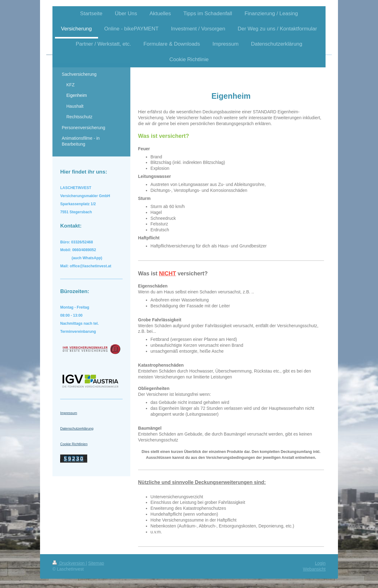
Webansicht (314, 569)
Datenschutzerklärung (77, 428)
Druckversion (69, 563)
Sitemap (96, 563)
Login (320, 563)
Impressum (69, 413)
